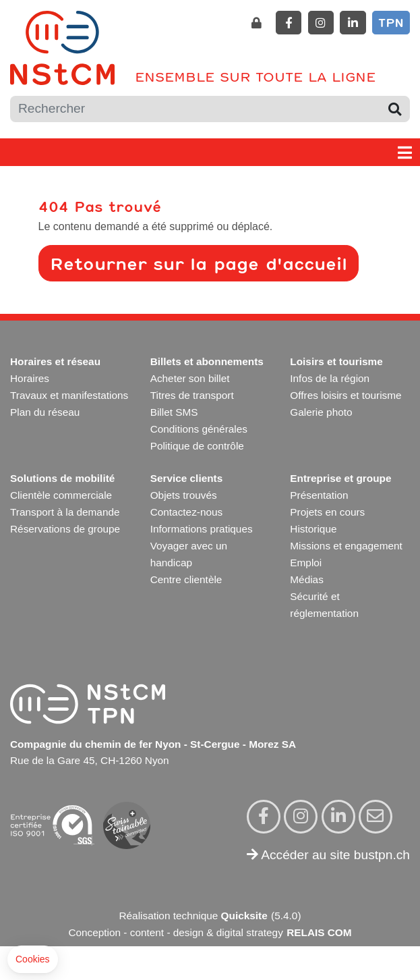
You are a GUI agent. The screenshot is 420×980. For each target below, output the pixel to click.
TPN (391, 22)
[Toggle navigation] (405, 152)
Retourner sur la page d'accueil (199, 263)
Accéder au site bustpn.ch (328, 855)
